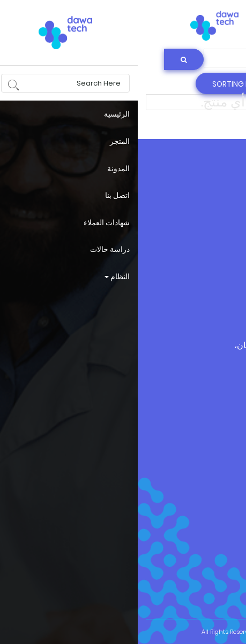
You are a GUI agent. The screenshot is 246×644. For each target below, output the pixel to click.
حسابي (225, 232)
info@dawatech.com (199, 440)
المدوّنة (225, 214)
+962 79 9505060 (166, 411)
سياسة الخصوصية (209, 256)
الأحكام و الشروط (210, 280)
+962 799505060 (169, 393)
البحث (156, 22)
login (199, 22)
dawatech (217, 196)
